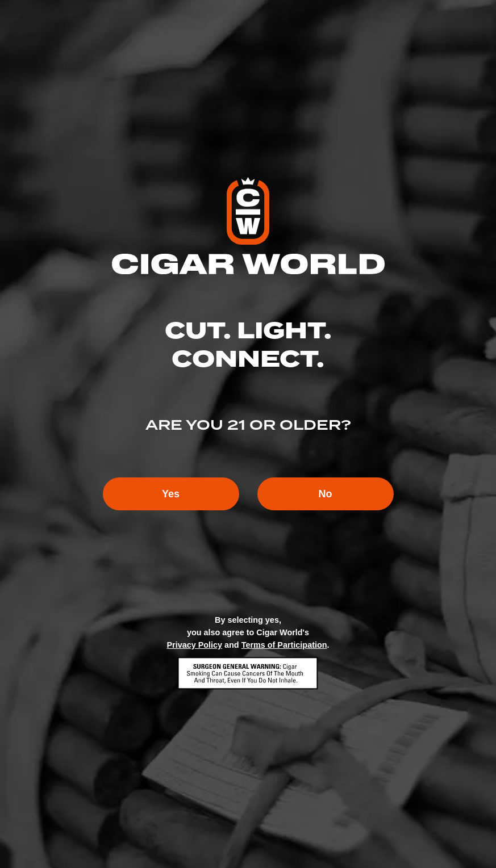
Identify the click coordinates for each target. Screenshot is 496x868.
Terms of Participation (284, 645)
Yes (171, 494)
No (326, 494)
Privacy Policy (194, 645)
